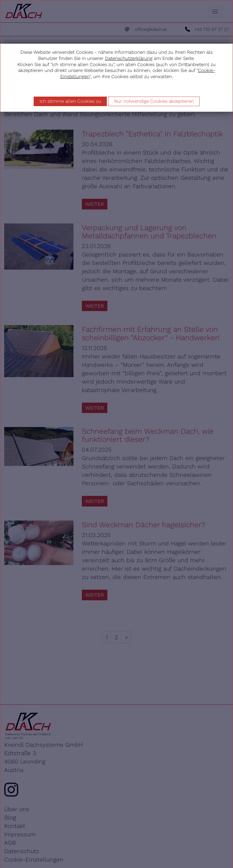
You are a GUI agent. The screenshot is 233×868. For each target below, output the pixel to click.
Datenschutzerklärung (129, 58)
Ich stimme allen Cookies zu (70, 101)
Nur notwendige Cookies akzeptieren (154, 101)
